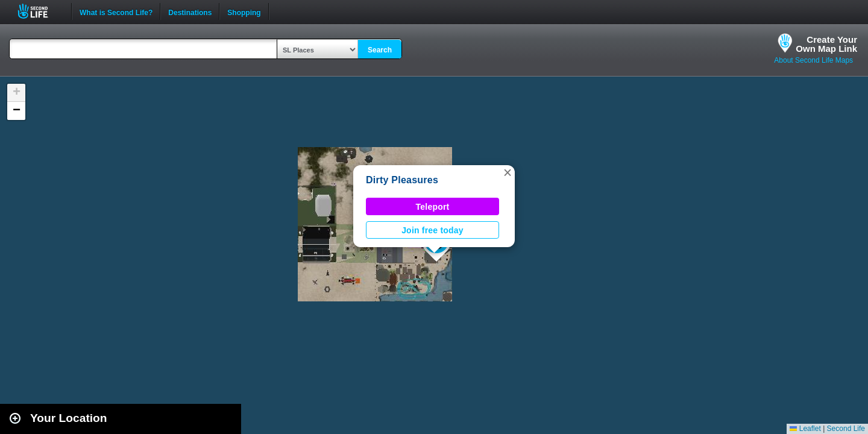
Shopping (244, 11)
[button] (508, 172)
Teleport (433, 207)
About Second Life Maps (813, 60)
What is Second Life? (116, 11)
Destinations (190, 11)
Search (380, 50)
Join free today (432, 230)
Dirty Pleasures (402, 180)
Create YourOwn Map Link (826, 44)
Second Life (39, 11)
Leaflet (805, 429)
